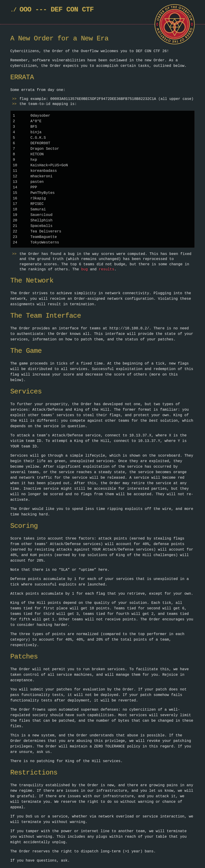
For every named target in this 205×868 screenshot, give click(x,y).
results (106, 269)
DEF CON (64, 10)
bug (84, 269)
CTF (88, 10)
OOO (25, 10)
